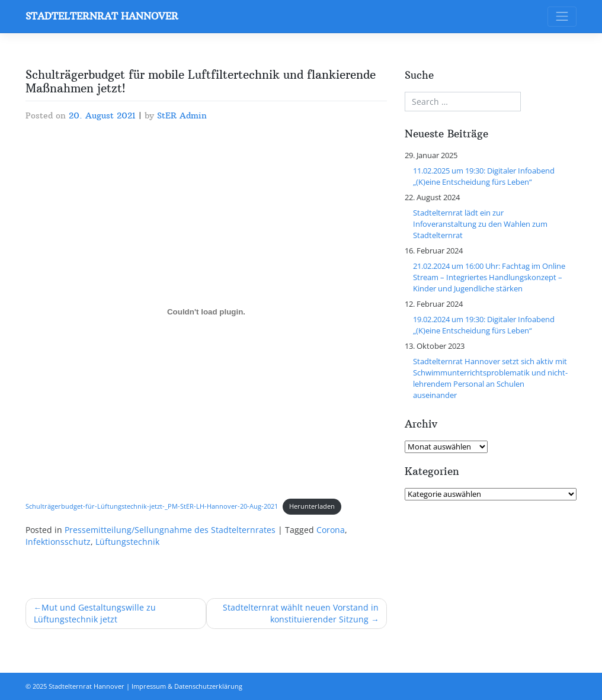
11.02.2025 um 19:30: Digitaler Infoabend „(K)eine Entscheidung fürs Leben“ (484, 176)
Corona (331, 530)
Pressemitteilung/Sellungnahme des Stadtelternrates (170, 530)
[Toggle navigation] (562, 17)
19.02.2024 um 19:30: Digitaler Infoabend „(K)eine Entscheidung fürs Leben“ (484, 325)
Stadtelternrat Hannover (102, 16)
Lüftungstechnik (127, 542)
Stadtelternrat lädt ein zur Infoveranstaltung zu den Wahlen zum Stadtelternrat (480, 224)
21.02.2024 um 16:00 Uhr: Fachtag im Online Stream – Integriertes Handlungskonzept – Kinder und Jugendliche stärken (489, 277)
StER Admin (182, 116)
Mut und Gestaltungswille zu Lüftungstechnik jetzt (95, 614)
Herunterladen (312, 506)
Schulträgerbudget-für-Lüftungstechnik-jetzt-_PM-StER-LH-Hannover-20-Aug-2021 (152, 506)
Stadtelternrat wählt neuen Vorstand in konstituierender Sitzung (301, 614)
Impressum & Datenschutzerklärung (187, 686)
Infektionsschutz (58, 542)
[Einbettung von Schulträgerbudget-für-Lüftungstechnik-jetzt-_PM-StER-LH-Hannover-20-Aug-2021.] (206, 312)
